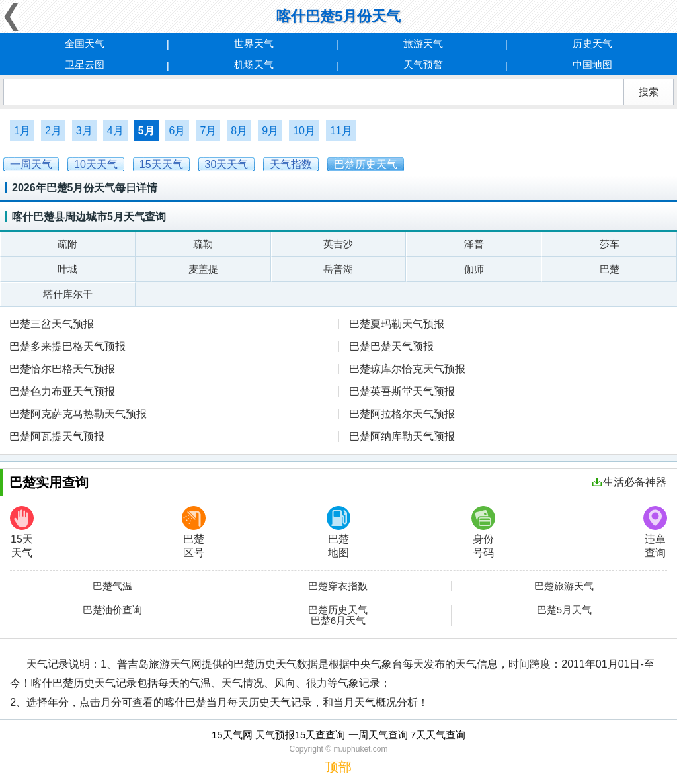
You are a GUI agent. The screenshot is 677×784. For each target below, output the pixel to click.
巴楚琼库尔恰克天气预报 (407, 369)
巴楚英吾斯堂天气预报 (402, 391)
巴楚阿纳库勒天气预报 (402, 436)
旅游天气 (423, 43)
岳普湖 (338, 269)
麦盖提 (203, 269)
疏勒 (203, 244)
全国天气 (85, 43)
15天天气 (22, 532)
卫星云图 (85, 65)
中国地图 (592, 65)
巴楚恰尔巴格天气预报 (62, 369)
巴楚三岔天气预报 (52, 324)
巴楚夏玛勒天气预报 (397, 324)
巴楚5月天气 (564, 610)
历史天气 (592, 43)
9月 (270, 131)
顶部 (338, 767)
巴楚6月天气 (338, 621)
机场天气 (254, 65)
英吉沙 (338, 244)
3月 (84, 131)
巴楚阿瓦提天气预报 (57, 436)
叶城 (67, 269)
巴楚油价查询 (112, 610)
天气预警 (423, 65)
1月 (22, 131)
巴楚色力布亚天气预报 (62, 391)
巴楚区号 (194, 532)
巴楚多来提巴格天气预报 (67, 346)
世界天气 (254, 43)
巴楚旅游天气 (564, 586)
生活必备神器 (629, 482)
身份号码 (483, 532)
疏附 (67, 244)
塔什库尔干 (68, 294)
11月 (341, 131)
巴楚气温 (112, 586)
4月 (115, 131)
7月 (208, 131)
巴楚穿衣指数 (338, 586)
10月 (304, 131)
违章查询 (655, 532)
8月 (239, 131)
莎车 (610, 244)
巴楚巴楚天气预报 (391, 346)
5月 (146, 131)
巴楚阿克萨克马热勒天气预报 (78, 414)
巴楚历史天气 (338, 610)
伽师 (474, 269)
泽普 (474, 244)
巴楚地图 (338, 532)
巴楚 (610, 269)
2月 (53, 131)
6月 (178, 131)
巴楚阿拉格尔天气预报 (402, 414)
